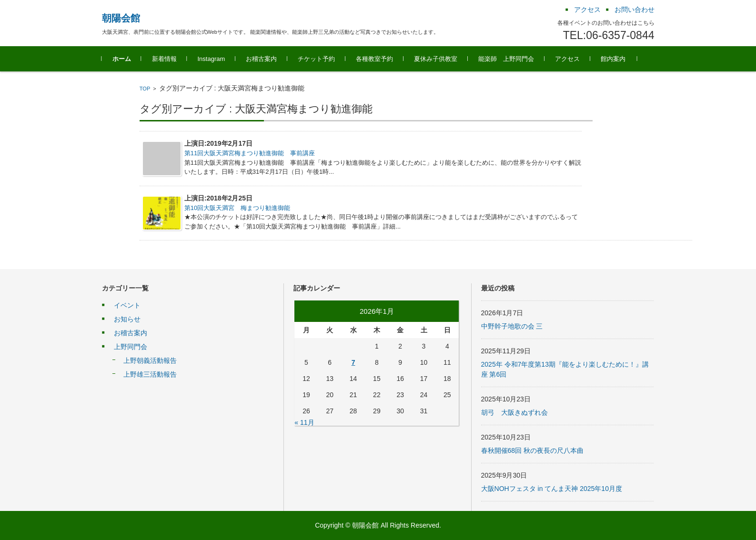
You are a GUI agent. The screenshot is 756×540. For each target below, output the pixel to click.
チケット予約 (316, 59)
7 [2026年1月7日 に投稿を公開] (353, 362)
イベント (127, 305)
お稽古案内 (261, 59)
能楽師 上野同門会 (506, 59)
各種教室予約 (374, 59)
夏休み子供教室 (436, 59)
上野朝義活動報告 (150, 360)
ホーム (122, 59)
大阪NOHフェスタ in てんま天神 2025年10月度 (552, 489)
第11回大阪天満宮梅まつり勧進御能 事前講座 (250, 153)
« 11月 (304, 422)
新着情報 (164, 59)
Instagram (212, 59)
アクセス (567, 59)
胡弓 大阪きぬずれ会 (514, 412)
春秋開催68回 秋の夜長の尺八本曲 (532, 450)
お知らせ (127, 319)
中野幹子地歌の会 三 (512, 326)
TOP (145, 89)
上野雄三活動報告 (150, 374)
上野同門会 (131, 347)
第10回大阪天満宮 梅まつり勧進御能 (237, 208)
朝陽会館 (121, 18)
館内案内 (613, 59)
